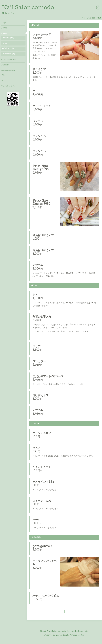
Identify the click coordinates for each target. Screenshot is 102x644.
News (4, 28)
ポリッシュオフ (42, 433)
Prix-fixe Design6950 (41, 168)
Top (4, 23)
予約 (3, 75)
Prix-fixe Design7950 (41, 203)
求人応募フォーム (9, 86)
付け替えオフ (41, 396)
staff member (9, 60)
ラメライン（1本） (44, 482)
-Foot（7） (8, 43)
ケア (35, 295)
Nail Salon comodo (28, 8)
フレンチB (39, 152)
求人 (3, 81)
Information (8, 70)
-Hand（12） (8, 38)
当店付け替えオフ (43, 236)
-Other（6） (8, 49)
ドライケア (39, 70)
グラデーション (42, 106)
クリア (37, 91)
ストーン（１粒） (43, 501)
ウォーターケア (42, 35)
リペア (37, 448)
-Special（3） (9, 54)
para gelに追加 (43, 546)
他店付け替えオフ (43, 251)
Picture (5, 65)
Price (4, 33)
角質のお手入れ (42, 317)
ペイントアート (42, 467)
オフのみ (38, 266)
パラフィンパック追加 (46, 596)
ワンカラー (39, 121)
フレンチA (39, 136)
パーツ (37, 520)
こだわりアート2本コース (48, 377)
